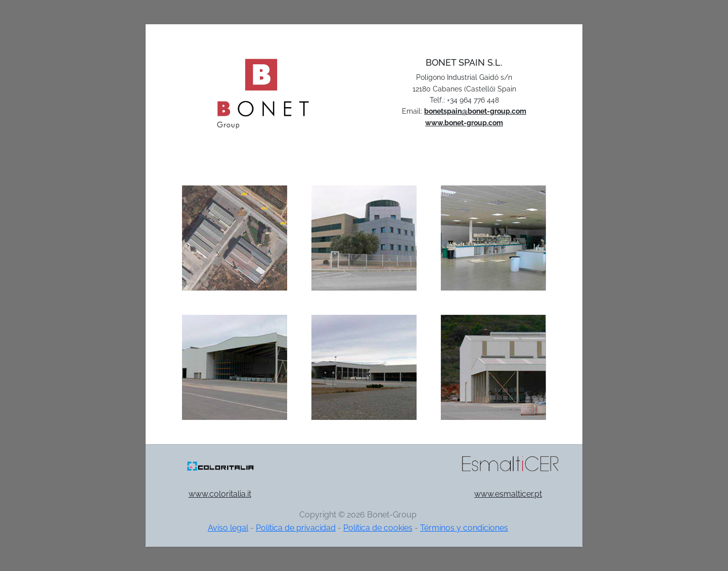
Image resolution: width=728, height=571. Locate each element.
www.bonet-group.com (464, 123)
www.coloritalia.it (220, 494)
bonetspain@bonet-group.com (475, 111)
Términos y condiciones (464, 528)
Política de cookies (378, 528)
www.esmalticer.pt (508, 494)
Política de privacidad (296, 528)
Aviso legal (228, 528)
